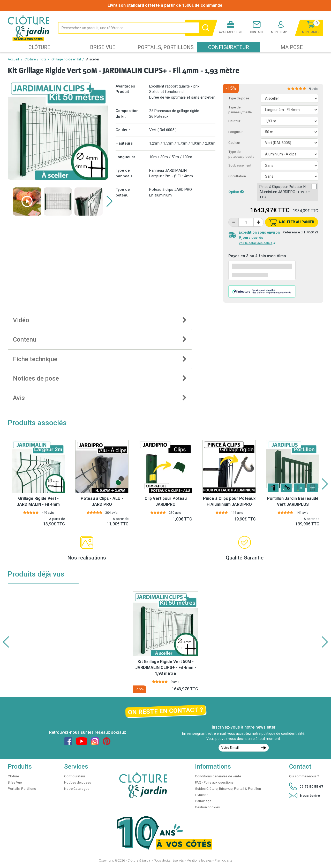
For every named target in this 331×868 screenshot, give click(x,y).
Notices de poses (78, 782)
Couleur (234, 143)
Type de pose (239, 98)
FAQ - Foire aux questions (214, 782)
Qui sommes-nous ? (304, 776)
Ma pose (292, 47)
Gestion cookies (207, 807)
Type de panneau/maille (240, 110)
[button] (110, 201)
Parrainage (203, 801)
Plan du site (223, 860)
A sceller (93, 59)
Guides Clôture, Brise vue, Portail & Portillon (228, 789)
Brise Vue (103, 47)
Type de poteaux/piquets (241, 154)
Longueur (235, 132)
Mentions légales (199, 860)
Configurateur (229, 47)
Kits (44, 59)
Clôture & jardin (139, 860)
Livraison (202, 795)
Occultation (237, 176)
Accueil (13, 59)
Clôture (39, 47)
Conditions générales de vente (218, 776)
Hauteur (234, 121)
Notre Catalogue (77, 789)
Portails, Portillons (166, 47)
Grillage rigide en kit (66, 59)
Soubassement (240, 165)
